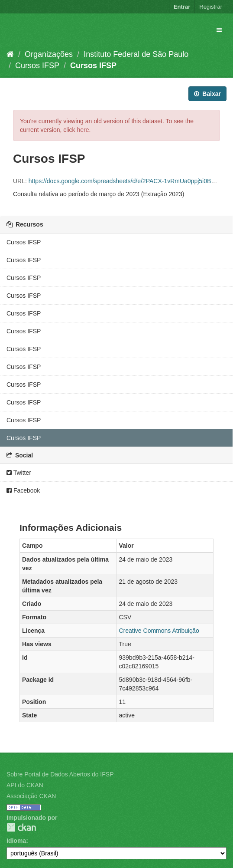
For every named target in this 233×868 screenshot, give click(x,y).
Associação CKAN (31, 796)
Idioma (16, 841)
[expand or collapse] (219, 30)
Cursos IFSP (37, 66)
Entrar (182, 7)
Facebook (23, 490)
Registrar (211, 7)
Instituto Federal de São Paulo (136, 54)
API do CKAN (25, 785)
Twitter (19, 473)
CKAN (21, 827)
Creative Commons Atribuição (159, 631)
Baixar (207, 94)
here (83, 130)
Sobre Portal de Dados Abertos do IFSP (60, 774)
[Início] (10, 54)
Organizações (49, 54)
